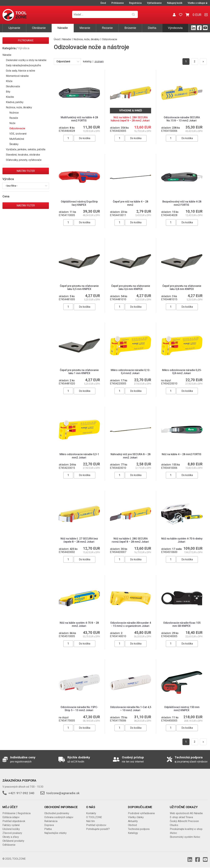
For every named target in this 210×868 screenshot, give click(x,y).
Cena (6, 196)
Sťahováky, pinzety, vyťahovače (24, 160)
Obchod (132, 825)
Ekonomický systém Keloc (185, 837)
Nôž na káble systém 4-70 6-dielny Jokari (182, 540)
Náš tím (90, 821)
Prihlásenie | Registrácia (16, 813)
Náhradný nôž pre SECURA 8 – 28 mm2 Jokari (131, 456)
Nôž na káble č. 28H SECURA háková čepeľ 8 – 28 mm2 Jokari (131, 119)
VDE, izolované (18, 134)
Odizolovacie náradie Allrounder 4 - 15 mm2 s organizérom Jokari (131, 624)
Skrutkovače (13, 86)
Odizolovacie (17, 128)
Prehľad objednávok (14, 821)
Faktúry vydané (11, 825)
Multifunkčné (17, 139)
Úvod (103, 3)
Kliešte (10, 97)
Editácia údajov (11, 817)
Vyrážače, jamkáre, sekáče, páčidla (26, 149)
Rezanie (107, 28)
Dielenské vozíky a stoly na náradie (26, 60)
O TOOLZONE (94, 817)
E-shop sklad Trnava (181, 817)
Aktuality (133, 821)
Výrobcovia (175, 28)
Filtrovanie (26, 40)
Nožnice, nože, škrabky (19, 107)
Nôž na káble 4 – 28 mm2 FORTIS (182, 454)
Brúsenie (130, 28)
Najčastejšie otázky (55, 833)
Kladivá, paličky (15, 102)
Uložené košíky (11, 829)
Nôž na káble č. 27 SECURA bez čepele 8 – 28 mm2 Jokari (79, 540)
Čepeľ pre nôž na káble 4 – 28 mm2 (131, 203)
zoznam (99, 61)
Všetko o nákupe (198, 3)
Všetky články (136, 817)
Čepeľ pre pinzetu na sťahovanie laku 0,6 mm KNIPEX (131, 287)
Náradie (63, 28)
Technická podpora (139, 829)
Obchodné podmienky (57, 813)
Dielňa (152, 28)
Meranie (85, 28)
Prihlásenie (118, 3)
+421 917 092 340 (21, 793)
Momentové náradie (17, 76)
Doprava (49, 825)
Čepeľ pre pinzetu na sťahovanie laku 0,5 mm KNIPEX (79, 287)
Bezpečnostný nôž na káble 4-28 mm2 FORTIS (182, 203)
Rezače (14, 118)
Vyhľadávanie (154, 3)
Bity (8, 92)
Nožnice (14, 113)
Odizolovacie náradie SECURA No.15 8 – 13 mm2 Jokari (182, 119)
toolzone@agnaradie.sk (63, 793)
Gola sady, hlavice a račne (21, 71)
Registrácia (135, 3)
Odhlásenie (9, 845)
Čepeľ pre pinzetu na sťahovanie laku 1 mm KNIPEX (79, 372)
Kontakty (91, 813)
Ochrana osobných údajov (59, 817)
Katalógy (133, 833)
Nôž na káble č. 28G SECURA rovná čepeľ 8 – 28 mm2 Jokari (131, 540)
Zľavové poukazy (12, 833)
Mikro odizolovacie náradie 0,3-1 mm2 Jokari (79, 456)
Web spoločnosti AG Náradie (186, 813)
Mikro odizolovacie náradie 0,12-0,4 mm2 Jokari (131, 372)
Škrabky (14, 144)
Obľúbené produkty (13, 841)
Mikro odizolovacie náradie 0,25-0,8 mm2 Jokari (182, 372)
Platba (48, 829)
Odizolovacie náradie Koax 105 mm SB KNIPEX (182, 624)
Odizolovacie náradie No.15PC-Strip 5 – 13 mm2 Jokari (79, 709)
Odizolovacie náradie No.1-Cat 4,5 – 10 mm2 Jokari (131, 709)
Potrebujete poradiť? (98, 829)
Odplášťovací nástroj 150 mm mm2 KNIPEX (182, 709)
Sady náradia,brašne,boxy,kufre (23, 65)
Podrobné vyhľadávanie (141, 813)
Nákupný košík (175, 3)
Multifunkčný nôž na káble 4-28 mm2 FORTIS (79, 119)
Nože (12, 123)
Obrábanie (39, 28)
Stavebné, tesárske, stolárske (23, 155)
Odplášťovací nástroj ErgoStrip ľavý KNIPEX (79, 203)
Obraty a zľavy (11, 837)
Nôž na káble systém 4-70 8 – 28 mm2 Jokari (79, 624)
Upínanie (14, 28)
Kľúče (9, 81)
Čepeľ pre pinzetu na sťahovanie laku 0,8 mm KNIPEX (182, 287)
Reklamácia (51, 821)
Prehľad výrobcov (96, 825)
